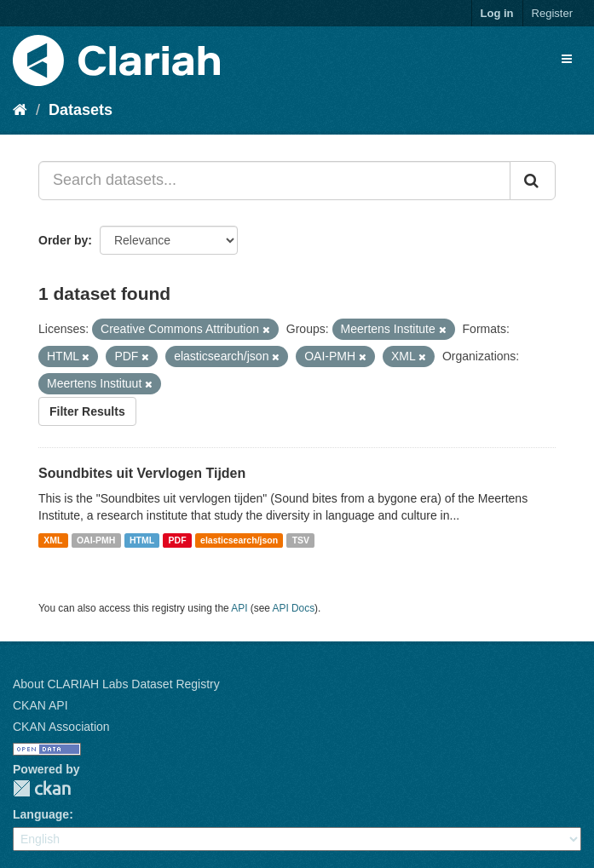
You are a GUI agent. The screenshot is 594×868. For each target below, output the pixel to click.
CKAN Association (61, 727)
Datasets (81, 110)
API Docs (294, 608)
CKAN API (40, 705)
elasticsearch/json (239, 540)
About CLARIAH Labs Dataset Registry (116, 684)
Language (41, 814)
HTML (142, 540)
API (239, 608)
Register (552, 13)
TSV (301, 540)
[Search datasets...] (274, 181)
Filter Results (87, 411)
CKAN (42, 788)
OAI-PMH (96, 540)
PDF (178, 540)
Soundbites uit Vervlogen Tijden (142, 473)
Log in (497, 13)
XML (53, 540)
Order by (63, 240)
